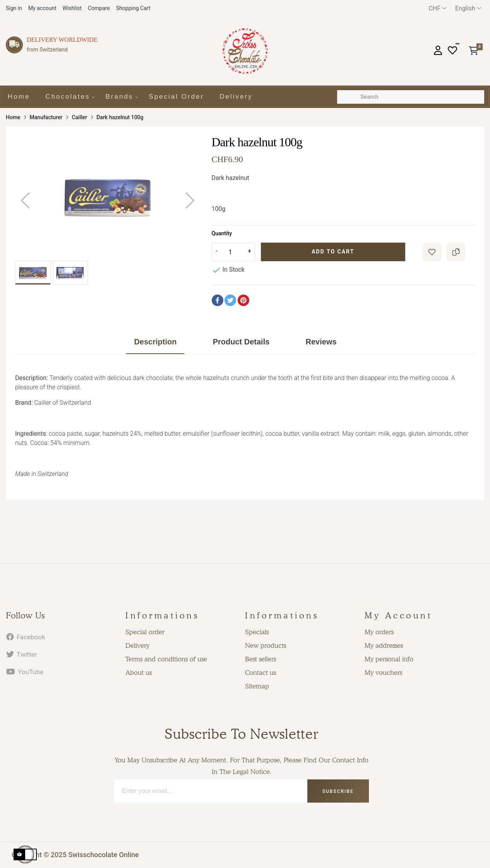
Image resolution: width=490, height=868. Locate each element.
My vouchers (383, 673)
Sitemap (257, 686)
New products (266, 645)
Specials (257, 632)
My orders (379, 632)
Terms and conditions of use (166, 659)
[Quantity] (233, 252)
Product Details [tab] (241, 342)
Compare (99, 8)
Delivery (137, 645)
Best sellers (260, 659)
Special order (145, 632)
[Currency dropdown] (438, 8)
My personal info (389, 659)
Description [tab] (155, 342)
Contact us (260, 673)
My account (42, 8)
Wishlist (72, 8)
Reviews (321, 342)
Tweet (230, 300)
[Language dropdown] (468, 8)
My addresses (384, 645)
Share (218, 300)
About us (139, 673)
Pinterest (243, 300)
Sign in (14, 8)
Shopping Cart (133, 8)
